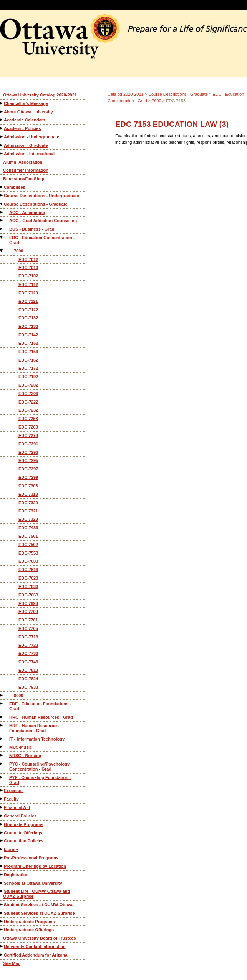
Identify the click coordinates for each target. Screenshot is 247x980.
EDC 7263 (28, 427)
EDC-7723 (28, 645)
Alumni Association (23, 162)
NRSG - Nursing (25, 756)
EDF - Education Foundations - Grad (40, 706)
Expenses (14, 791)
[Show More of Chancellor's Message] (2, 103)
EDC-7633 (28, 586)
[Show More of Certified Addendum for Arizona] (2, 955)
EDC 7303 (28, 486)
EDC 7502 (28, 545)
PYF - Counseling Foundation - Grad (40, 780)
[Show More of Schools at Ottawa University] (2, 883)
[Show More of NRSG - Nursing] (2, 755)
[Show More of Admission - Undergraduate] (2, 137)
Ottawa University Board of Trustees (40, 938)
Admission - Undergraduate (31, 137)
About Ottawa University (28, 112)
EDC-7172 (28, 368)
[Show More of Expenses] (2, 790)
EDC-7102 (28, 276)
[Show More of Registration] (2, 875)
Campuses (15, 187)
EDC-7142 (28, 335)
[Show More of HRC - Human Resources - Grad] (2, 717)
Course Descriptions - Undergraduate (41, 196)
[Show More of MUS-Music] (2, 747)
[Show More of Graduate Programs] (2, 824)
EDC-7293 (28, 452)
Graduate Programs (24, 824)
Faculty (11, 799)
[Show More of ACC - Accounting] (2, 212)
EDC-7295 (28, 460)
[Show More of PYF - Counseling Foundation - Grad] (2, 777)
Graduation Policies (24, 841)
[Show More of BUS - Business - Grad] (2, 229)
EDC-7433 (28, 528)
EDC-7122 (28, 310)
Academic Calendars (25, 120)
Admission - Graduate (26, 145)
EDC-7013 (28, 267)
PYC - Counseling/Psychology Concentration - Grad (39, 767)
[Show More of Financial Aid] (2, 807)
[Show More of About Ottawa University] (2, 112)
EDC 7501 (28, 536)
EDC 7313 (28, 494)
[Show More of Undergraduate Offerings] (2, 929)
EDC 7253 (28, 419)
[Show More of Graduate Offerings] (2, 833)
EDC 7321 (28, 511)
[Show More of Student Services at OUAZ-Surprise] (2, 913)
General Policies (20, 816)
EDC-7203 (28, 394)
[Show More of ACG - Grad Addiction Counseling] (2, 220)
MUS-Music (21, 747)
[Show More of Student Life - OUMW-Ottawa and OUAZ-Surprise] (2, 891)
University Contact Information (35, 947)
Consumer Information (26, 170)
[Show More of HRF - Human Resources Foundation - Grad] (2, 725)
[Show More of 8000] (2, 695)
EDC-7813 (28, 670)
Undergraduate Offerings (29, 930)
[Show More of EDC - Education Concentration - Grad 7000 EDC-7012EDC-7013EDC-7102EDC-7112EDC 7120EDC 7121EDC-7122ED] (2, 237)
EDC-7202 (28, 385)
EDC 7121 (28, 301)
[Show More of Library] (2, 849)
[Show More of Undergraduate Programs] (2, 921)
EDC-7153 (28, 352)
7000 (18, 251)
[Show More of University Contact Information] (2, 946)
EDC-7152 (28, 343)
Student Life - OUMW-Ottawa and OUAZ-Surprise (36, 894)
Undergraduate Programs (29, 922)
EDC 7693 (28, 603)
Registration (16, 875)
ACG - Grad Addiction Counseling (43, 221)
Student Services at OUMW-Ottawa (39, 905)
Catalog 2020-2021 (126, 94)
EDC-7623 (28, 578)
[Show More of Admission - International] (2, 154)
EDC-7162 (28, 360)
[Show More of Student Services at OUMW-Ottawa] (2, 904)
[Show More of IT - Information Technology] (2, 739)
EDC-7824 (28, 679)
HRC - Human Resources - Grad (41, 717)
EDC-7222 (28, 402)
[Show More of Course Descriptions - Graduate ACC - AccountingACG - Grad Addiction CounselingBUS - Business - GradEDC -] (2, 204)
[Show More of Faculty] (2, 799)
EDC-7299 (28, 477)
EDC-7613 (28, 570)
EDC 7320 (28, 503)
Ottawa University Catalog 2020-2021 (40, 95)
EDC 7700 (28, 611)
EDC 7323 (28, 519)
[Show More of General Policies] (2, 816)
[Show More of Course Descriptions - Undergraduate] (2, 195)
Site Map (12, 963)
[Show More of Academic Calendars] (2, 120)
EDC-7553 (28, 553)
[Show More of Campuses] (2, 187)
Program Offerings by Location (35, 866)
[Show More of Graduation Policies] (2, 841)
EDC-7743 (28, 662)
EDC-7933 (28, 687)
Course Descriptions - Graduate (36, 204)
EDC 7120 (28, 293)
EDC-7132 (28, 318)
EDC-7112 (28, 284)
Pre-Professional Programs (31, 858)
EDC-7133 (28, 326)
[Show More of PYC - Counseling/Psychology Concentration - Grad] (2, 764)
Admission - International (29, 154)
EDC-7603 (28, 561)
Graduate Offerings (23, 833)
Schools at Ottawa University (33, 883)
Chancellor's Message (26, 103)
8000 (18, 696)
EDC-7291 (28, 444)
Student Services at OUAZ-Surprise (39, 913)
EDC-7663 (28, 595)
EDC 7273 (28, 435)
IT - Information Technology (37, 739)
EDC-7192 (28, 377)
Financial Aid (17, 807)
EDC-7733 (28, 653)
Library (11, 849)
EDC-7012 (28, 259)
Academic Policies (22, 128)
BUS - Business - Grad (32, 229)
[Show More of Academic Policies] (2, 128)
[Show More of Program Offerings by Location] (2, 866)
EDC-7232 (28, 410)
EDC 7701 (28, 620)
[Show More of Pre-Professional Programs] (2, 858)
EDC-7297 (28, 469)
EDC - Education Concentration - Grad (42, 240)
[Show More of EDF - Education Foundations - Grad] (2, 703)
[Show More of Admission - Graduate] (2, 145)
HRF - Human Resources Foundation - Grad (34, 728)
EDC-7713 (28, 637)
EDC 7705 (28, 628)
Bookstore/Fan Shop (24, 179)
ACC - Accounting (27, 213)
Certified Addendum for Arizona (36, 955)
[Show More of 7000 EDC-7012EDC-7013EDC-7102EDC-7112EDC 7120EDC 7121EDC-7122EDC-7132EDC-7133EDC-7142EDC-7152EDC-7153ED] (2, 251)
